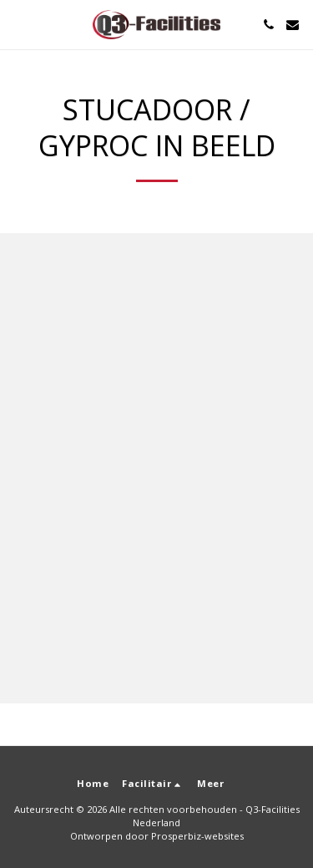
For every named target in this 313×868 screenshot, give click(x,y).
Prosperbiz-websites (197, 836)
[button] (18, 24)
